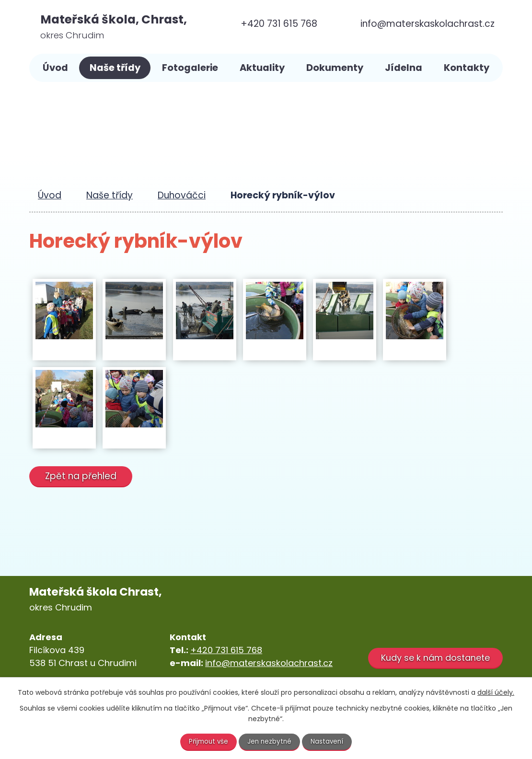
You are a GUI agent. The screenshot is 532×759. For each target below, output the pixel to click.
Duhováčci (182, 195)
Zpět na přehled (82, 476)
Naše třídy (115, 68)
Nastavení (329, 741)
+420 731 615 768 (226, 650)
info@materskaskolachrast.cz (269, 663)
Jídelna (404, 68)
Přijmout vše (208, 741)
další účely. (496, 692)
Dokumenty (335, 68)
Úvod (55, 68)
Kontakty (467, 68)
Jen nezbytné (270, 741)
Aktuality (262, 68)
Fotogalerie (190, 68)
